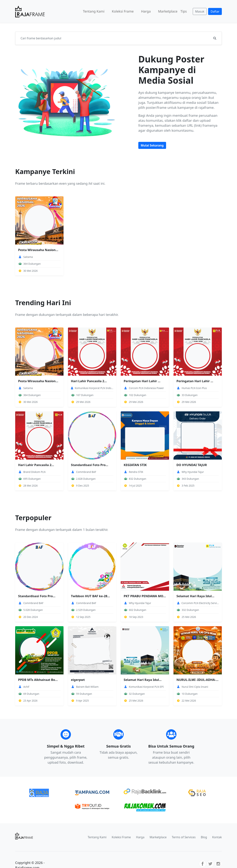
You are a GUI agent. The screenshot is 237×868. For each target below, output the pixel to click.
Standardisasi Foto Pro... (90, 465)
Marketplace (168, 11)
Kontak (217, 837)
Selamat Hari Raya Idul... (195, 596)
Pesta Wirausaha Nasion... (38, 250)
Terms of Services (184, 837)
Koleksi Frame (123, 11)
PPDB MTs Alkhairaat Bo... (38, 680)
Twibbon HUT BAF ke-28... (90, 596)
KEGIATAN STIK (135, 465)
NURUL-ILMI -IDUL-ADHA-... (197, 680)
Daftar (215, 11)
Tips (184, 11)
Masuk (200, 11)
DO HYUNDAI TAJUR (192, 465)
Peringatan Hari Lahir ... (142, 381)
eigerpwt (78, 680)
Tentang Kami (94, 11)
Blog (204, 837)
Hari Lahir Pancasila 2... (89, 381)
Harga (146, 11)
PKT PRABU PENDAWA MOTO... (145, 596)
